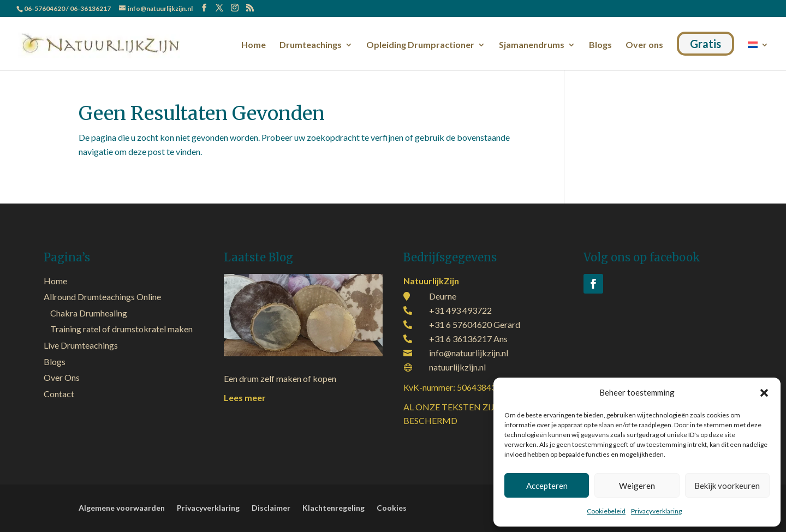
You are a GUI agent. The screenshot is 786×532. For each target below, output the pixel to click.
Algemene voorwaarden (122, 508)
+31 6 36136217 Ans (468, 339)
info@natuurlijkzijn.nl (469, 353)
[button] (764, 393)
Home (254, 45)
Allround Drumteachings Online (102, 297)
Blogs (600, 45)
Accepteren (547, 486)
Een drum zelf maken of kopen (280, 378)
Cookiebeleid (606, 511)
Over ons (644, 45)
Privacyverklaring (656, 511)
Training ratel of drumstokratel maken (121, 329)
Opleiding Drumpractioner (420, 45)
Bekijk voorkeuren (727, 486)
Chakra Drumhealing (89, 313)
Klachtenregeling (334, 508)
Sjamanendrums (532, 45)
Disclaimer (271, 508)
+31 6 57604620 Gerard (475, 324)
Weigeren (637, 486)
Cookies (392, 508)
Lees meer (245, 397)
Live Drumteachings (81, 345)
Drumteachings (311, 45)
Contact (59, 394)
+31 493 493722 (460, 310)
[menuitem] (758, 53)
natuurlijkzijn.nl (457, 367)
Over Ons (62, 377)
